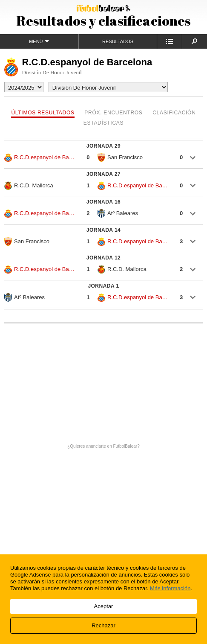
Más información (170, 588)
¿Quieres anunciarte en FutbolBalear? (103, 446)
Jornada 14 (103, 230)
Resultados (118, 41)
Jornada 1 (103, 286)
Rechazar (103, 625)
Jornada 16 (103, 202)
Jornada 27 (103, 174)
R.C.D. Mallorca (29, 186)
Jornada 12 (103, 258)
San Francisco (120, 157)
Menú (39, 41)
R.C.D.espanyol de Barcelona (40, 157)
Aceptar (104, 606)
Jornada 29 (103, 146)
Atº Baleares (118, 213)
